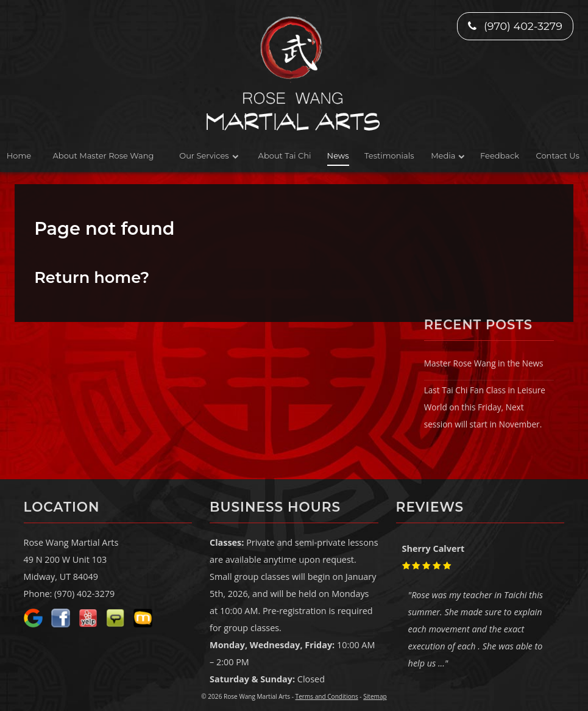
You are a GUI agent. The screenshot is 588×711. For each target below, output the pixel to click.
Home (19, 155)
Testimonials (389, 155)
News (338, 155)
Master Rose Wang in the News (484, 363)
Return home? (92, 277)
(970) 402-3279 (515, 26)
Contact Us (558, 155)
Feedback (500, 155)
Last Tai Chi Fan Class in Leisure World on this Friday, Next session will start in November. (485, 407)
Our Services (204, 155)
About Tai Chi (285, 155)
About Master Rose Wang (104, 155)
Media (443, 155)
